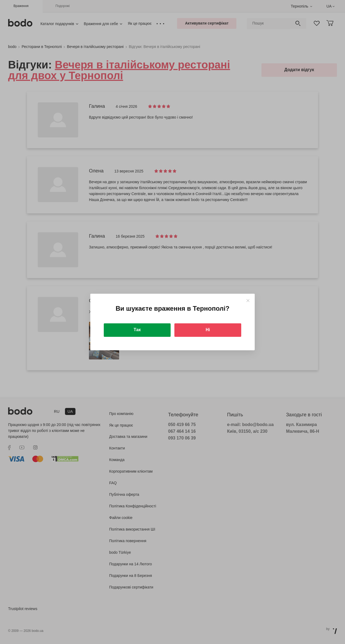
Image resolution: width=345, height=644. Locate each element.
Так (137, 330)
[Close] (248, 301)
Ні (208, 330)
